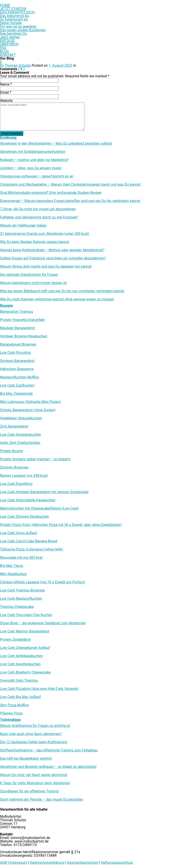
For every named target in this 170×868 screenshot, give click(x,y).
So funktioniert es (14, 19)
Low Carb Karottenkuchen (20, 664)
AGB (3, 863)
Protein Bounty (12, 451)
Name (6, 84)
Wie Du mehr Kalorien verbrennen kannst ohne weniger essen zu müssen (57, 299)
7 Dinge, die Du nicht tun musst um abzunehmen (38, 209)
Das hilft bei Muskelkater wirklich (26, 759)
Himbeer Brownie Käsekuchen (24, 336)
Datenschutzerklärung (47, 863)
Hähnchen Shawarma (17, 369)
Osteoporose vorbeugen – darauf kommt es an (37, 176)
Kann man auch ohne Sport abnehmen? (31, 734)
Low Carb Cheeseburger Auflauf (25, 648)
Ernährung (8, 137)
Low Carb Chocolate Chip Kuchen (26, 615)
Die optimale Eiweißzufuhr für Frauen (29, 275)
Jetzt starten (10, 37)
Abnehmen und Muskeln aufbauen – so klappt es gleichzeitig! (48, 767)
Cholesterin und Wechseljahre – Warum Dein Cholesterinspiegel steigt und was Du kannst (70, 185)
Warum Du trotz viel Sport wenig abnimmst (34, 775)
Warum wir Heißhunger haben (23, 226)
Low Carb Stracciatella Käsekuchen (28, 500)
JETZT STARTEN (13, 9)
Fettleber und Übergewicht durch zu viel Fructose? (39, 217)
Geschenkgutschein (83, 863)
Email (6, 92)
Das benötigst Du (14, 34)
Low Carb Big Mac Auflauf (20, 697)
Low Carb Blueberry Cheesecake (25, 672)
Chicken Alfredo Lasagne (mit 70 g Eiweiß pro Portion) (42, 582)
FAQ (3, 48)
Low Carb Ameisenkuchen (20, 435)
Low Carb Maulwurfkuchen (21, 599)
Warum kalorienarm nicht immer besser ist (33, 283)
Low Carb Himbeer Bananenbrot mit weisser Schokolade (44, 492)
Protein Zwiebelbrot (15, 640)
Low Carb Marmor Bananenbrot (25, 631)
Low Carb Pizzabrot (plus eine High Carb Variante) (39, 689)
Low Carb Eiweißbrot (16, 484)
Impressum (18, 863)
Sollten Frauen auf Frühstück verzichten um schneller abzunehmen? (53, 258)
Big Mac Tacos (12, 566)
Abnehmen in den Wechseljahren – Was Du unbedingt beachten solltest (56, 144)
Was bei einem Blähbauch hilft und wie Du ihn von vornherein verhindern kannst (62, 291)
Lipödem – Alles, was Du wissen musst (31, 168)
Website (6, 101)
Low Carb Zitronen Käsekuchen (24, 517)
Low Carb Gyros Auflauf (19, 533)
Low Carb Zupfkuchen (17, 385)
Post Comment (12, 133)
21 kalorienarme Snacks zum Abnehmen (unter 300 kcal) (44, 234)
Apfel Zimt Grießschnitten (20, 443)
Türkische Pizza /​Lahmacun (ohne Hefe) (32, 549)
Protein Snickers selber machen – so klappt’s (35, 459)
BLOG (4, 51)
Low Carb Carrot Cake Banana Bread (29, 541)
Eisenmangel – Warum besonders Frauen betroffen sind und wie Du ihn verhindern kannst (70, 201)
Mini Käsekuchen (13, 574)
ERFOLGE (7, 41)
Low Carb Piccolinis (15, 353)
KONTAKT (8, 55)
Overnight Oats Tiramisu (19, 681)
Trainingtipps (11, 720)
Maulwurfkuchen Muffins (19, 377)
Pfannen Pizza (11, 713)
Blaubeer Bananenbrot (17, 328)
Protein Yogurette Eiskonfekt (22, 320)
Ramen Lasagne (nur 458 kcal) (24, 476)
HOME (5, 5)
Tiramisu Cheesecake (17, 607)
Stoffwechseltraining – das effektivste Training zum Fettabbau (49, 750)
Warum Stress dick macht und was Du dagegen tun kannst (46, 267)
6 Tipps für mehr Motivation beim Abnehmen (35, 783)
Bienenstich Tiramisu (16, 312)
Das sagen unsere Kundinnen (23, 30)
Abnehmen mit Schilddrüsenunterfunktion (33, 152)
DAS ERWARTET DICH (18, 12)
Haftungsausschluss (117, 863)
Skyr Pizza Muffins (14, 705)
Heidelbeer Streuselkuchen (21, 418)
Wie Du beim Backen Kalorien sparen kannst (35, 242)
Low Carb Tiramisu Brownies (22, 590)
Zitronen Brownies (14, 467)
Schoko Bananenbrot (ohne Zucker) (28, 410)
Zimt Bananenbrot (14, 426)
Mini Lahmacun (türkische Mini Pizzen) (30, 402)
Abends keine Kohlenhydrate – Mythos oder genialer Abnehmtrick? (52, 250)
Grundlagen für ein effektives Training (29, 791)
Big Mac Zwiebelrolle (16, 394)
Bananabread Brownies (18, 344)
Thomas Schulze (18, 65)
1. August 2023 (60, 65)
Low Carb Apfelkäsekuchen (21, 656)
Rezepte (7, 306)
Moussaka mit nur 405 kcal (21, 558)
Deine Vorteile (11, 23)
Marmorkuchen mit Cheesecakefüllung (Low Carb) (40, 508)
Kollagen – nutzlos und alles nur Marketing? (34, 160)
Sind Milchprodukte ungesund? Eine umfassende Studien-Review (51, 193)
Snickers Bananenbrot (17, 361)
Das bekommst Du (14, 16)
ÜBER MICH (9, 44)
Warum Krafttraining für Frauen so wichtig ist (35, 726)
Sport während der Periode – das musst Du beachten (42, 800)
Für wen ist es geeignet (18, 26)
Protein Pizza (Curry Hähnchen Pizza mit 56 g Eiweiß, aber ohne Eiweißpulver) (61, 525)
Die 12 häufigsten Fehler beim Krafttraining (34, 742)
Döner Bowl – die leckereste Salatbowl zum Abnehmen (43, 623)
